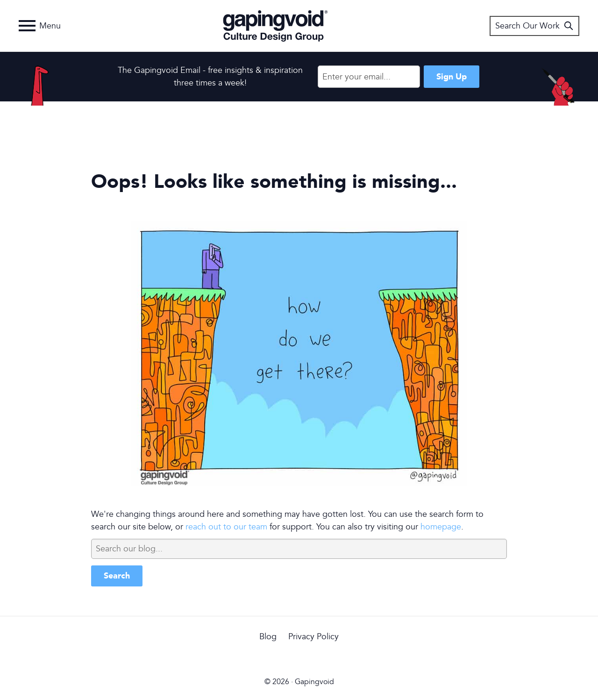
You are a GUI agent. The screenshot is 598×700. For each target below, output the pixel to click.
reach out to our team (226, 527)
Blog (268, 637)
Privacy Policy (313, 637)
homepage (441, 527)
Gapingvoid (275, 26)
